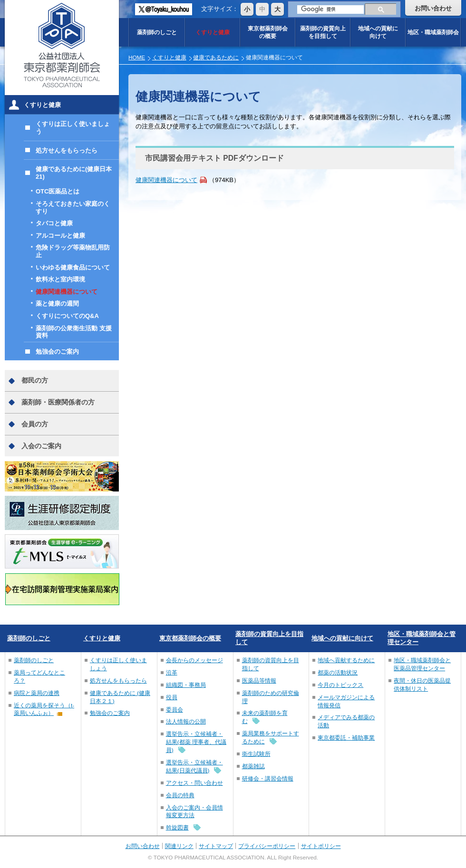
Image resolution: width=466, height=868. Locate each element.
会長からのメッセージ (194, 660)
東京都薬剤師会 (268, 32)
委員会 (175, 709)
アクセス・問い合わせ (194, 783)
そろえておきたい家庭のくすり (73, 207)
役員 (172, 697)
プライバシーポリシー (267, 846)
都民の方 (35, 380)
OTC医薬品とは (58, 191)
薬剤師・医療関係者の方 (58, 402)
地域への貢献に (378, 32)
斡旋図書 (177, 827)
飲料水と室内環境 (60, 279)
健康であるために (216, 57)
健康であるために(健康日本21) (74, 173)
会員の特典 (180, 795)
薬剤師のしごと (157, 32)
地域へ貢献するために (346, 660)
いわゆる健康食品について (73, 267)
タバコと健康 (54, 223)
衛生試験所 (256, 754)
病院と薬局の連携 (37, 693)
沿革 (172, 672)
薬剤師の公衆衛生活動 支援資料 (74, 332)
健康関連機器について (166, 180)
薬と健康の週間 (57, 304)
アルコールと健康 (60, 236)
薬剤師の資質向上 (323, 32)
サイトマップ (216, 846)
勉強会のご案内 (57, 352)
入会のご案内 (41, 446)
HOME (137, 57)
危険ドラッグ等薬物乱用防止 (73, 251)
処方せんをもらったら (67, 150)
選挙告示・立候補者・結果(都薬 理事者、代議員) (196, 742)
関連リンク (179, 846)
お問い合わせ (433, 8)
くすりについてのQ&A (67, 316)
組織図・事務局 (186, 685)
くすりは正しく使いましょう (73, 128)
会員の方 (35, 424)
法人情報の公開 (186, 721)
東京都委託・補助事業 (346, 738)
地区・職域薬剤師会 (433, 32)
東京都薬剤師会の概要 (190, 638)
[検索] (330, 10)
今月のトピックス (340, 685)
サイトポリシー (321, 846)
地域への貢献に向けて (342, 638)
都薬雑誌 (253, 766)
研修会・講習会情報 (268, 778)
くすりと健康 (213, 32)
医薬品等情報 (259, 680)
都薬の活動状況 (338, 672)
